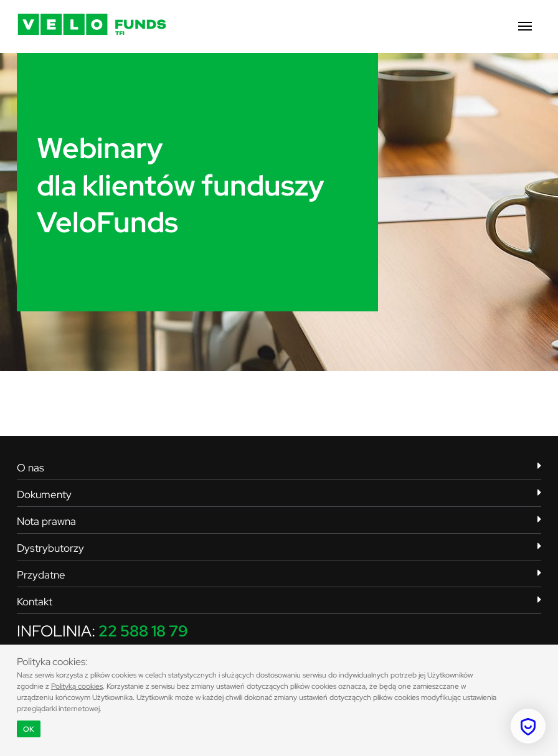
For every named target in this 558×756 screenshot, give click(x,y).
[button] (525, 27)
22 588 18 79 (143, 631)
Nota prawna (279, 521)
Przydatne (279, 575)
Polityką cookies (77, 686)
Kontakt (279, 602)
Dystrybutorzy (279, 548)
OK (29, 729)
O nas (279, 468)
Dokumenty (279, 494)
